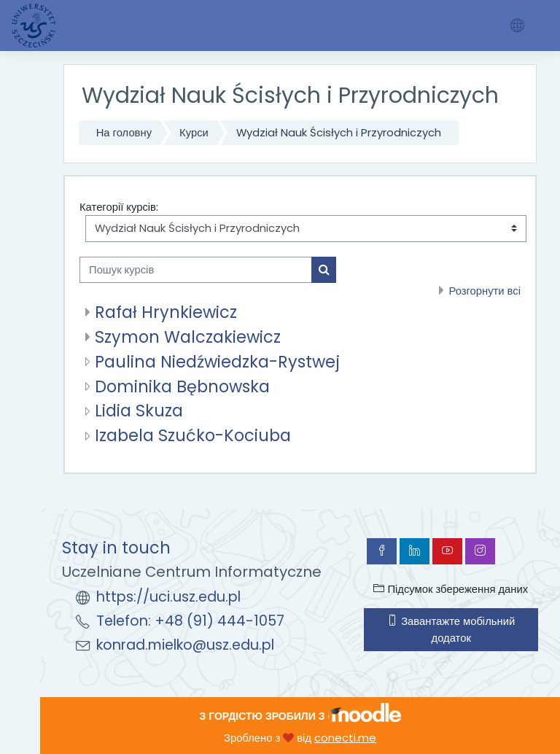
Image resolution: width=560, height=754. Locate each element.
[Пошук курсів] (196, 270)
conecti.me (345, 738)
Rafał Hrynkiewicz (166, 312)
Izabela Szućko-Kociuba (193, 435)
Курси (194, 132)
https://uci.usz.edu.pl (168, 597)
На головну (124, 132)
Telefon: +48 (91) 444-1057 (190, 621)
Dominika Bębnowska (182, 386)
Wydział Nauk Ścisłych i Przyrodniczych (339, 132)
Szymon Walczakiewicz (188, 337)
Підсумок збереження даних (451, 589)
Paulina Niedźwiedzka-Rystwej (217, 362)
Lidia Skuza (139, 411)
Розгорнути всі (485, 291)
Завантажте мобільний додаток (451, 629)
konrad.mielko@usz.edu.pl (185, 645)
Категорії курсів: (119, 207)
